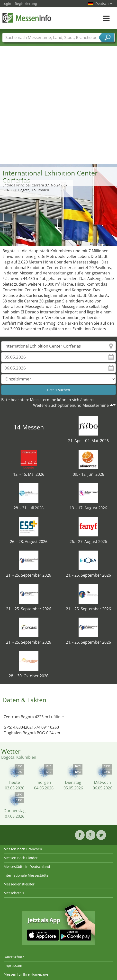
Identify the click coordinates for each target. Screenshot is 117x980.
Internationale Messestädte (26, 875)
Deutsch (104, 4)
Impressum (13, 965)
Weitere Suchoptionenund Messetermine (71, 405)
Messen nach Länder (21, 858)
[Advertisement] (57, 105)
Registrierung (26, 4)
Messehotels (14, 893)
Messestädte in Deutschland (27, 867)
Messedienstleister (19, 884)
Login (7, 4)
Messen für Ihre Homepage (26, 974)
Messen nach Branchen (23, 849)
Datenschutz (14, 957)
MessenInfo (27, 18)
